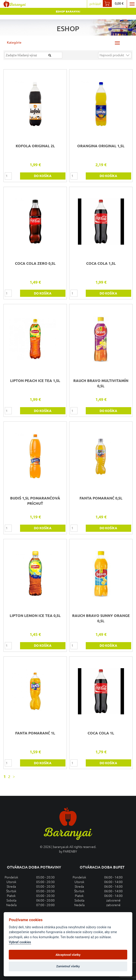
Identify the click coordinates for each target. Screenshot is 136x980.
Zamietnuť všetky (68, 966)
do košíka (43, 176)
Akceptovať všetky (68, 955)
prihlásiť (95, 4)
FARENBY (70, 851)
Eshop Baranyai (68, 11)
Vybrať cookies (20, 942)
